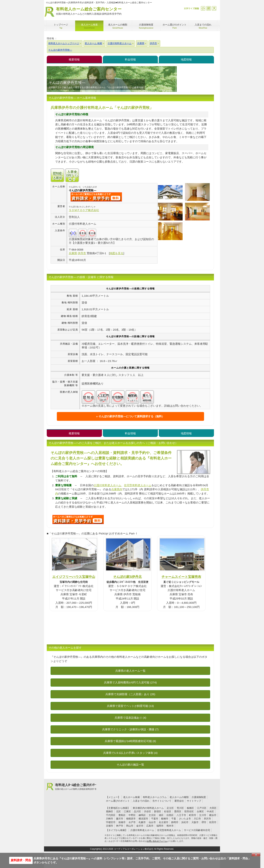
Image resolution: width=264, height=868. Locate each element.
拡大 (214, 8)
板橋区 (190, 808)
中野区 (132, 815)
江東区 (127, 811)
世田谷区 (189, 811)
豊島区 (122, 815)
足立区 (170, 808)
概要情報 (74, 59)
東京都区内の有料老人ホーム (148, 808)
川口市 (197, 819)
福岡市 (160, 826)
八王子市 (181, 815)
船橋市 (165, 819)
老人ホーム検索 (132, 797)
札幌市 (142, 822)
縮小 (203, 8)
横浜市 (213, 815)
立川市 (203, 815)
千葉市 (155, 819)
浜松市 (185, 822)
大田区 (213, 808)
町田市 (193, 815)
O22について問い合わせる (78, 519)
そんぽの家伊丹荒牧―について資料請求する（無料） (131, 416)
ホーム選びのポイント (118, 801)
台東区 (200, 811)
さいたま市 (185, 819)
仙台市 (152, 822)
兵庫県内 (117, 489)
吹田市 (213, 822)
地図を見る (117, 253)
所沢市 (207, 819)
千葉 (174, 819)
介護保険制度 (199, 797)
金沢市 (140, 826)
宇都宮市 (111, 822)
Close (256, 855)
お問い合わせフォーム (157, 841)
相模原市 (131, 819)
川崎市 (110, 819)
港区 (161, 815)
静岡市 (175, 822)
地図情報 (186, 59)
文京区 (152, 815)
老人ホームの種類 (179, 797)
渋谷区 (147, 811)
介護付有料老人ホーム (107, 485)
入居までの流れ (141, 801)
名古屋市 (164, 822)
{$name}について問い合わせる (96, 197)
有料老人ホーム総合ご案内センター (89, 11)
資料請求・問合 (21, 860)
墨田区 (178, 811)
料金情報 (130, 59)
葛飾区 (110, 811)
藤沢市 (120, 819)
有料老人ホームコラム (155, 797)
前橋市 (122, 822)
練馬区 (142, 815)
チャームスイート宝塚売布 (181, 577)
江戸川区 (202, 808)
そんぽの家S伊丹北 (127, 577)
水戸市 (132, 822)
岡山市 (130, 826)
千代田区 (111, 815)
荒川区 (180, 808)
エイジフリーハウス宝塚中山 (74, 577)
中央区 (210, 811)
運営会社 (179, 801)
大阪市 (195, 822)
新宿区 (158, 811)
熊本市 (170, 826)
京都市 (110, 826)
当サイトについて (162, 801)
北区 (118, 811)
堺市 (204, 822)
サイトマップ (194, 801)
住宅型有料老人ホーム (138, 485)
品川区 (137, 811)
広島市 (150, 826)
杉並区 (168, 811)
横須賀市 (143, 819)
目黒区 (170, 815)
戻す (209, 8)
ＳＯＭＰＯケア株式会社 (84, 210)
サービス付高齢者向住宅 (197, 830)
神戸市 (120, 826)
